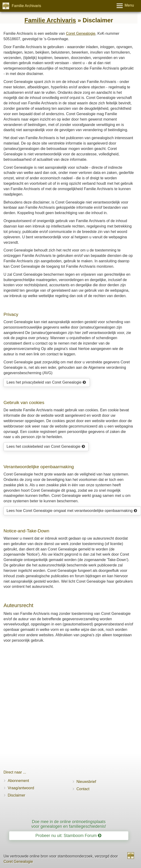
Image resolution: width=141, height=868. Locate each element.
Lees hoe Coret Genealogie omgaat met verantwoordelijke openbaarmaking (72, 511)
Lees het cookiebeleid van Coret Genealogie (46, 446)
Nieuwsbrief (86, 782)
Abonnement (18, 781)
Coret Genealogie (81, 33)
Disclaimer (17, 795)
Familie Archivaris (26, 6)
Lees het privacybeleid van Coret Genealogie (46, 382)
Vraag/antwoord (21, 788)
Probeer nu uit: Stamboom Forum (68, 836)
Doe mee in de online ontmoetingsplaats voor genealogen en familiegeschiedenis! (69, 824)
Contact (83, 789)
